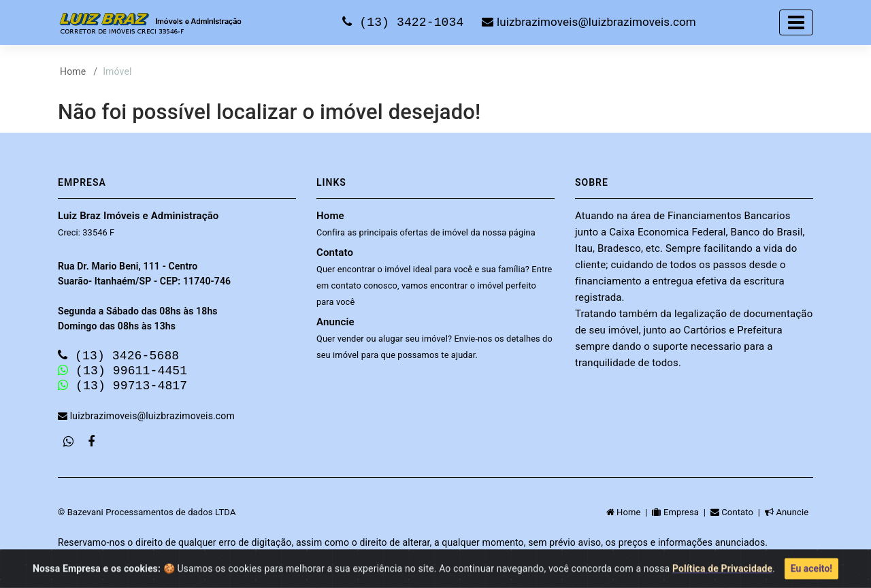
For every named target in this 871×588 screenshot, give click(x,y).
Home (73, 71)
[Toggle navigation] (796, 22)
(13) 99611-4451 (122, 372)
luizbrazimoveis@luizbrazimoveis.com (589, 22)
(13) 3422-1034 (407, 22)
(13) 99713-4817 (122, 389)
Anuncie (434, 338)
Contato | (738, 516)
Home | (629, 516)
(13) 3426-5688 (118, 356)
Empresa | (681, 516)
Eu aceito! (811, 573)
